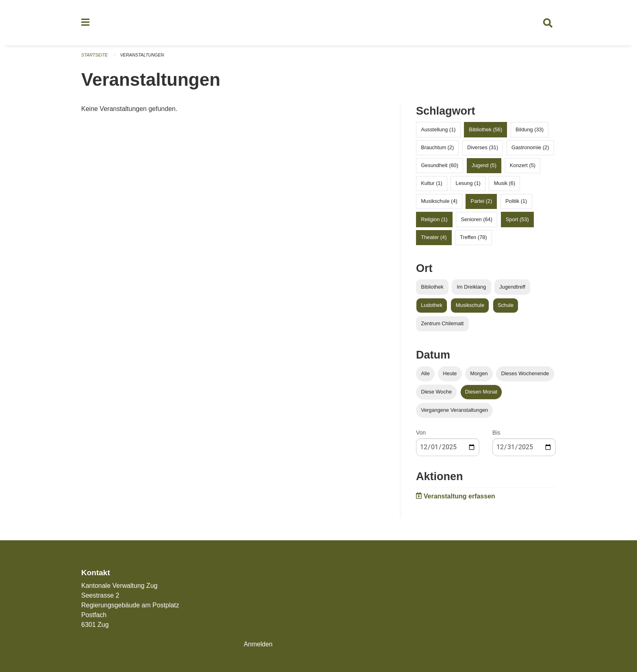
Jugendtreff (512, 289)
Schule (506, 307)
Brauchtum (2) (437, 149)
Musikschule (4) (439, 203)
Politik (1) (516, 203)
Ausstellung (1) (438, 132)
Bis (496, 435)
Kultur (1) (432, 185)
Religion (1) (434, 221)
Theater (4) (434, 239)
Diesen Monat (481, 394)
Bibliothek (432, 289)
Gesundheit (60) (440, 167)
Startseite (95, 57)
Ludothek (432, 307)
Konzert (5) (523, 167)
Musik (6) (505, 185)
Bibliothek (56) (485, 132)
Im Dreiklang (471, 289)
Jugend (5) (484, 167)
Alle (425, 375)
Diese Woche (436, 394)
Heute (450, 375)
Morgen (479, 375)
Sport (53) (517, 221)
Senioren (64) (477, 221)
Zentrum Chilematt (442, 325)
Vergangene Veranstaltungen (454, 412)
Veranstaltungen (143, 57)
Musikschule (470, 307)
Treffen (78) (473, 239)
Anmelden (258, 644)
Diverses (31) (483, 149)
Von (421, 435)
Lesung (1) (468, 185)
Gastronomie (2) (530, 149)
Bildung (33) (530, 132)
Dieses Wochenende (525, 375)
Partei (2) (482, 203)
